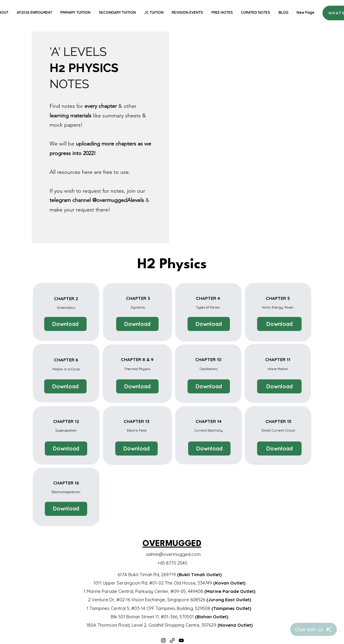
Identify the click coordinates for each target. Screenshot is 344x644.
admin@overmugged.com (173, 554)
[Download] (65, 324)
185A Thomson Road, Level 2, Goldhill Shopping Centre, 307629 (169, 625)
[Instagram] (163, 640)
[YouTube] (181, 640)
